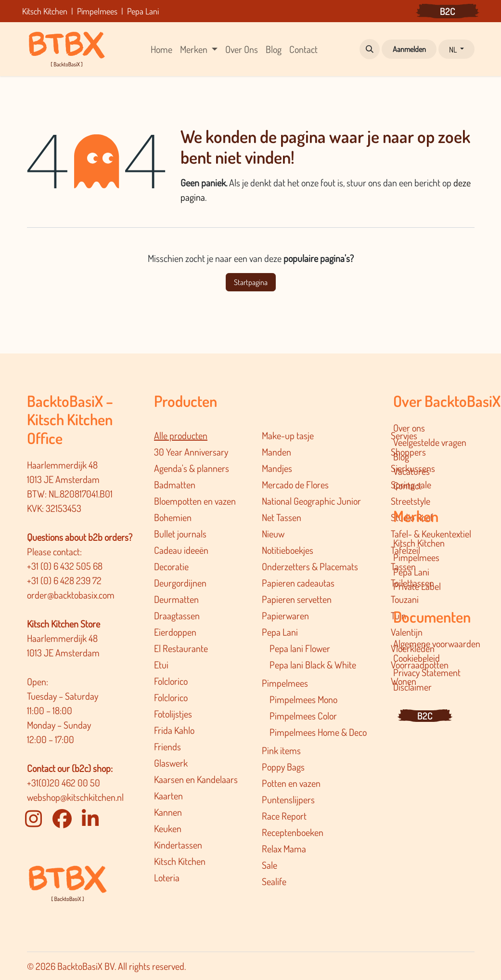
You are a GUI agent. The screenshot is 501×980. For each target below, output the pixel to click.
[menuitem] (161, 49)
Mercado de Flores (295, 484)
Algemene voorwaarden (437, 643)
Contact (407, 485)
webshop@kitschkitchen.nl (75, 797)
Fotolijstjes (173, 714)
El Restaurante (181, 648)
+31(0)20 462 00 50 (64, 783)
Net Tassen (282, 517)
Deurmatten (176, 599)
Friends (167, 746)
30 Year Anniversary (191, 452)
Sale (270, 865)
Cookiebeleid (417, 658)
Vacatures (411, 471)
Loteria (167, 877)
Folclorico (171, 681)
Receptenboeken (293, 832)
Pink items (281, 750)
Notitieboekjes (288, 550)
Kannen (168, 812)
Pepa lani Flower (300, 648)
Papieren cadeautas (298, 583)
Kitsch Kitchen (180, 861)
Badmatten (175, 484)
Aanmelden (409, 49)
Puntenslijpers (288, 799)
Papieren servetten (297, 599)
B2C (448, 11)
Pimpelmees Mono (303, 699)
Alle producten (181, 435)
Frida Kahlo (174, 730)
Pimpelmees (285, 683)
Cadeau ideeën (181, 550)
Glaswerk (171, 763)
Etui (161, 665)
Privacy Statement (427, 672)
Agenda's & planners (192, 468)
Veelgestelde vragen (430, 442)
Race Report (284, 816)
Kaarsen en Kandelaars (196, 779)
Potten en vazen (291, 783)
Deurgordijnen (180, 583)
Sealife (274, 881)
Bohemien (173, 517)
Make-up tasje (288, 435)
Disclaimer (412, 687)
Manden (276, 452)
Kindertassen (178, 845)
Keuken (168, 828)
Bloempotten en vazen (195, 501)
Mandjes (277, 468)
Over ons (409, 428)
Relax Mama (284, 849)
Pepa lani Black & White (313, 665)
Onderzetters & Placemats (310, 566)
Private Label (417, 586)
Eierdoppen (175, 632)
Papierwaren (285, 615)
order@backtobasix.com (71, 595)
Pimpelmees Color (303, 716)
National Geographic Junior (311, 501)
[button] (370, 49)
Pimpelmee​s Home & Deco (318, 732)
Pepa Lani (280, 632)
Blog (401, 457)
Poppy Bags (283, 767)
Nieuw (273, 534)
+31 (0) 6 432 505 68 (66, 566)
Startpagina (251, 282)
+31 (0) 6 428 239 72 (65, 580)
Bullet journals (180, 534)
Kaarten (168, 796)
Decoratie (171, 566)
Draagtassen (177, 615)
